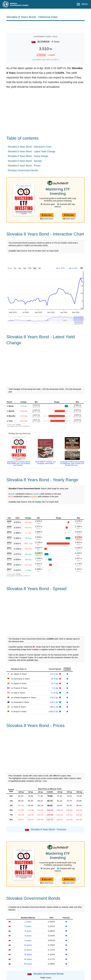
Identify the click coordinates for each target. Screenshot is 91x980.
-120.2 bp (54, 697)
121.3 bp (54, 674)
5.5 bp (55, 688)
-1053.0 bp (53, 711)
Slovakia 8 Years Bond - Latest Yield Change (31, 151)
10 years (28, 945)
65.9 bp (55, 679)
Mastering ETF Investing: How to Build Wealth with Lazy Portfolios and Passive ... (19, 464)
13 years (28, 950)
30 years (28, 959)
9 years (28, 940)
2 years (28, 922)
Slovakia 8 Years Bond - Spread (25, 161)
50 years (28, 964)
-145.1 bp (54, 702)
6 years (28, 931)
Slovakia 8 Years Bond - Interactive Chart (30, 147)
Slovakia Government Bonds (23, 170)
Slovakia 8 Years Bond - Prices (24, 166)
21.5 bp (55, 683)
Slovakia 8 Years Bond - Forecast (48, 829)
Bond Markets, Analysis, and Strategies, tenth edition (45, 463)
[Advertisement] (45, 26)
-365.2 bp (54, 707)
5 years (28, 926)
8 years (28, 936)
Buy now (47, 215)
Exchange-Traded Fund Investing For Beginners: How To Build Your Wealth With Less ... (72, 464)
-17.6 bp (55, 693)
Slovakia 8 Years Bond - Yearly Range (28, 156)
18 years (28, 954)
